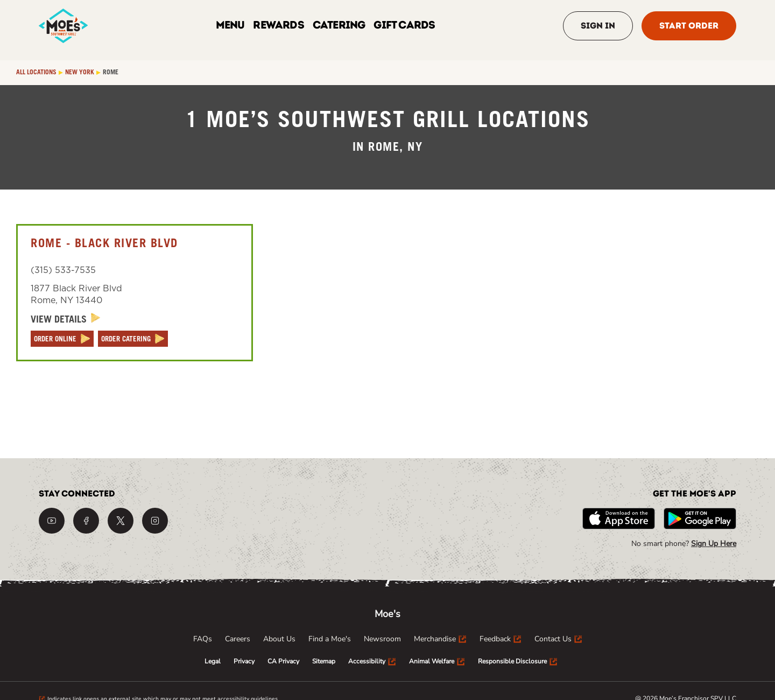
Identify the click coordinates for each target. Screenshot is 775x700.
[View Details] (66, 320)
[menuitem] (203, 639)
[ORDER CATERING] (133, 339)
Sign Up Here (714, 544)
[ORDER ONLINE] (62, 339)
